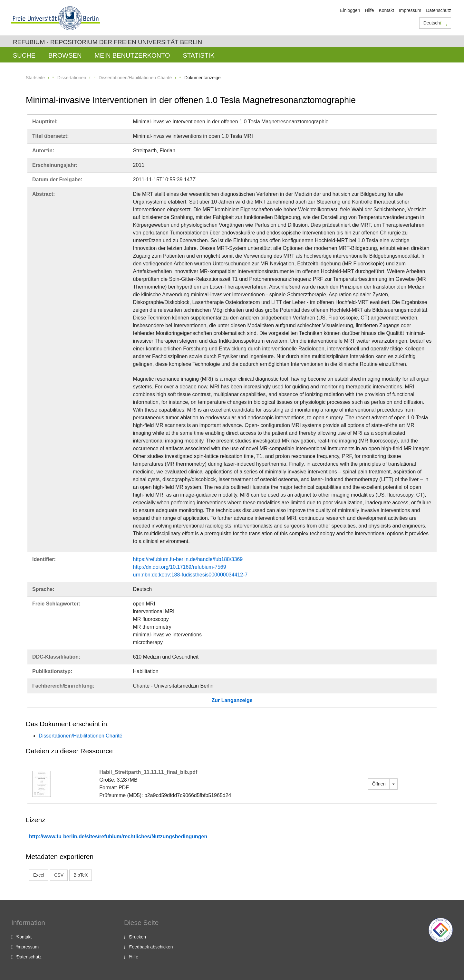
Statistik (198, 55)
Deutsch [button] (435, 23)
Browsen (65, 55)
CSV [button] (59, 875)
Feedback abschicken (151, 947)
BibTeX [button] (81, 875)
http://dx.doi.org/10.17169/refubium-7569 (180, 567)
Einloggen (350, 10)
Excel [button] (39, 875)
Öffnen (379, 784)
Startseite (35, 78)
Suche (24, 55)
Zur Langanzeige (232, 700)
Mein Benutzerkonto (132, 55)
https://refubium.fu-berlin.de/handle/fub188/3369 (188, 559)
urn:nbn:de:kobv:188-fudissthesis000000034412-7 (190, 575)
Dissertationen (72, 78)
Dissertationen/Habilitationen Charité (135, 78)
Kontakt (386, 10)
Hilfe (369, 10)
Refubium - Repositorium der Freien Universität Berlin (107, 42)
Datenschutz (439, 10)
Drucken (138, 937)
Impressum (410, 10)
